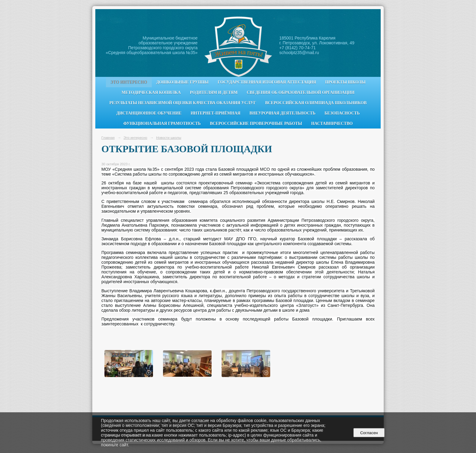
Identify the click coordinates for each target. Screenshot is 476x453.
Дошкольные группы (182, 82)
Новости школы (169, 138)
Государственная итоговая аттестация (267, 82)
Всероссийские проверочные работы (256, 124)
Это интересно (129, 82)
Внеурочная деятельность (282, 113)
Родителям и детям (214, 93)
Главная (108, 138)
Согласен (369, 433)
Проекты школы (345, 82)
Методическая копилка (151, 93)
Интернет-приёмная (216, 113)
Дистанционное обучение (149, 113)
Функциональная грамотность (162, 124)
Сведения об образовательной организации (301, 93)
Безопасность (342, 113)
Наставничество (332, 124)
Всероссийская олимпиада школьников (316, 103)
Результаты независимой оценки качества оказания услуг (183, 103)
